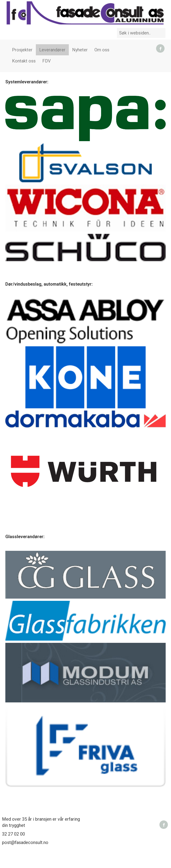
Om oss (102, 50)
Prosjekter (22, 50)
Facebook (160, 48)
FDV (47, 61)
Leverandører (52, 50)
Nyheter (80, 50)
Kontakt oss (24, 61)
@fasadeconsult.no (30, 842)
